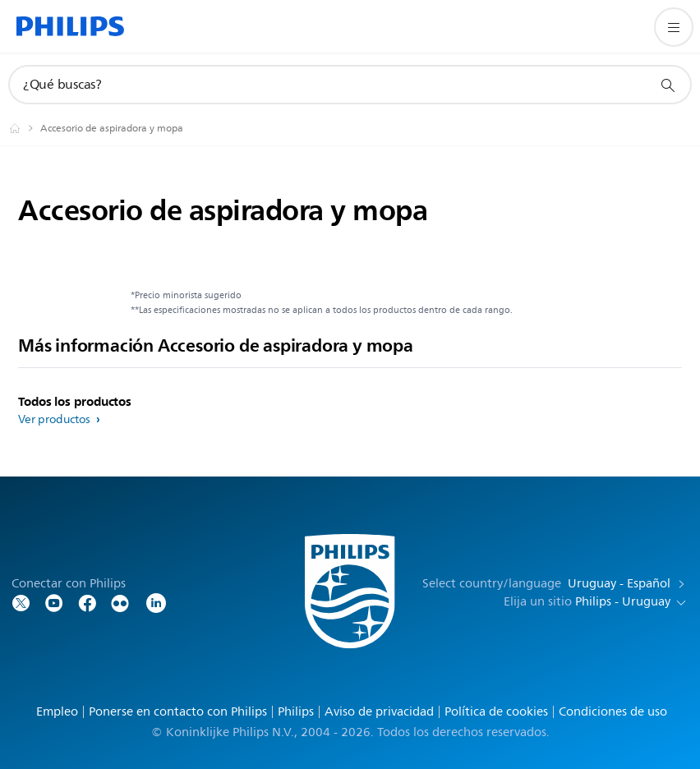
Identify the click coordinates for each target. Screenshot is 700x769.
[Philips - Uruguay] (25, 128)
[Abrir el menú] (674, 27)
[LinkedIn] (156, 602)
